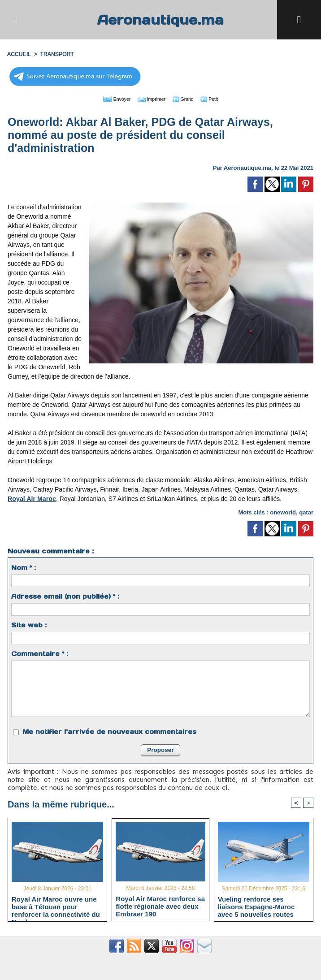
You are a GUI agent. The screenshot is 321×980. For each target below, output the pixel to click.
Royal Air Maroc (31, 498)
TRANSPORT (56, 54)
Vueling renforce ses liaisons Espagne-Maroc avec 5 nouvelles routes (256, 907)
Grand (188, 99)
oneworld (283, 512)
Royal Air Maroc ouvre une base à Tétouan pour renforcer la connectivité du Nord (56, 907)
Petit (218, 99)
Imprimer (150, 99)
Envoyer (109, 99)
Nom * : (24, 567)
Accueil (19, 54)
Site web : (29, 625)
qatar (306, 512)
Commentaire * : (40, 653)
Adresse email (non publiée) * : (65, 596)
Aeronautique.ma (160, 19)
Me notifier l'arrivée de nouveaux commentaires (109, 731)
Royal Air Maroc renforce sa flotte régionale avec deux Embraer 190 (160, 906)
